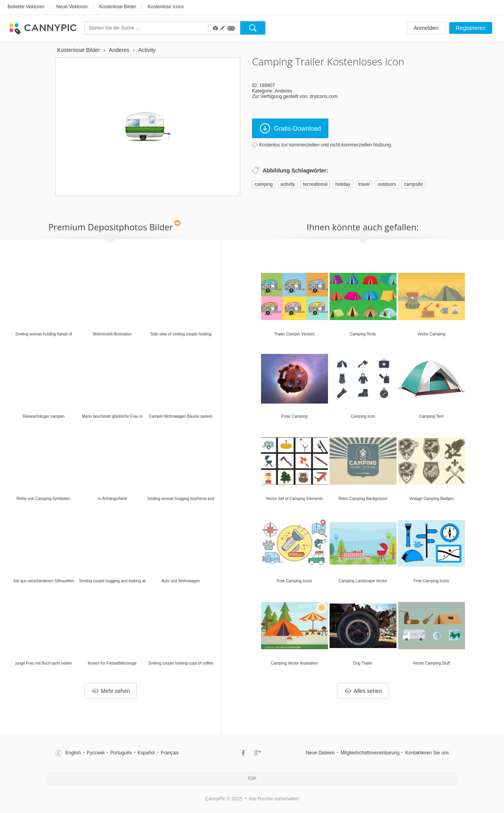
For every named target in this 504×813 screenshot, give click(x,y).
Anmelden (426, 28)
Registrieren (471, 28)
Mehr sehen (111, 691)
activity (288, 184)
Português (121, 753)
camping (264, 184)
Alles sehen (363, 691)
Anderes (283, 91)
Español (146, 753)
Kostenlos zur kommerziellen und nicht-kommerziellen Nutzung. (326, 145)
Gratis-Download (290, 128)
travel (364, 184)
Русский (96, 753)
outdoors (387, 184)
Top (252, 778)
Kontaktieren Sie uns (427, 753)
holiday (343, 184)
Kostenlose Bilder (118, 7)
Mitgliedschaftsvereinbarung (370, 753)
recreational (315, 184)
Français (170, 753)
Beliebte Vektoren (26, 7)
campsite (413, 184)
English (73, 753)
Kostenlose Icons (166, 7)
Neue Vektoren (72, 7)
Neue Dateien (320, 753)
